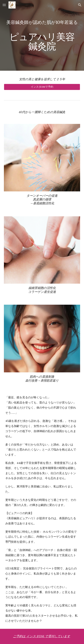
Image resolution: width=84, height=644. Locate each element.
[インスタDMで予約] (42, 87)
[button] (4, 5)
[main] (42, 35)
